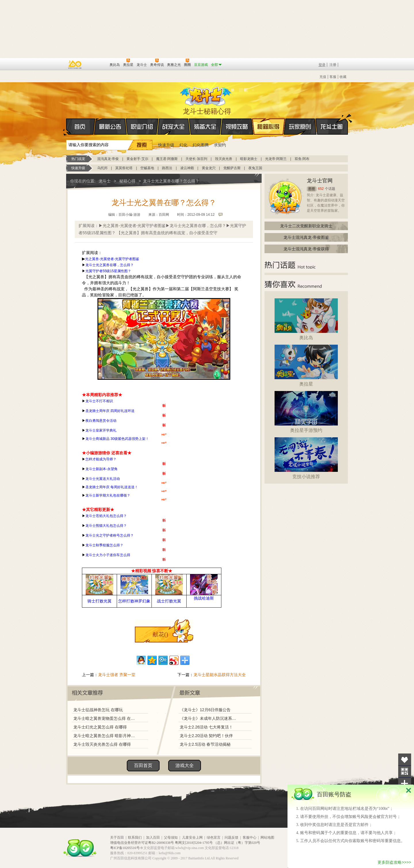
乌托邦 (102, 168)
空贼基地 (147, 168)
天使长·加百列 (196, 159)
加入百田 (153, 838)
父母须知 (171, 838)
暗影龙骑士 (249, 159)
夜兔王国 (255, 168)
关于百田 (117, 838)
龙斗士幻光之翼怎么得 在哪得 (100, 727)
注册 (333, 65)
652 (321, 189)
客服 (333, 77)
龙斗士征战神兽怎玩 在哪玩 (98, 710)
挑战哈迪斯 (204, 598)
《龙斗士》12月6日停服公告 (205, 710)
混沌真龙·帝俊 (108, 159)
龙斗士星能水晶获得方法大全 (220, 675)
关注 (405, 771)
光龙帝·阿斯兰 (276, 159)
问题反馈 (231, 838)
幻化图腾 (201, 145)
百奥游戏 (75, 64)
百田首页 (143, 765)
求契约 (220, 145)
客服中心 (250, 838)
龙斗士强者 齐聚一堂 (117, 675)
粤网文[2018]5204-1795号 (194, 843)
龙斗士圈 (332, 121)
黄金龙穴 (209, 168)
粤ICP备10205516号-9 (126, 848)
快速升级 (166, 145)
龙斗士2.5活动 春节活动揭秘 (205, 744)
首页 (67, 127)
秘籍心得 (269, 127)
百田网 (97, 64)
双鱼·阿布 (302, 159)
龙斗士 (206, 95)
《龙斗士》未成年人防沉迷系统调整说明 (210, 718)
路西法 (167, 168)
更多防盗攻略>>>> (394, 862)
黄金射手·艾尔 (137, 159)
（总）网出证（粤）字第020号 (237, 843)
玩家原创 (300, 127)
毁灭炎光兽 (224, 159)
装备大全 (205, 127)
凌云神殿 (187, 168)
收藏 (343, 77)
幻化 (183, 145)
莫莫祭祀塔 (124, 168)
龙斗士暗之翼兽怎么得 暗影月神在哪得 (106, 736)
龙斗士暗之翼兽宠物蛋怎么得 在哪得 (106, 718)
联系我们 (135, 838)
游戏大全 (185, 765)
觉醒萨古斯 (232, 168)
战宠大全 (174, 127)
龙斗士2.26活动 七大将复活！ (206, 727)
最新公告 (110, 127)
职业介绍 (142, 127)
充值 (323, 77)
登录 (322, 65)
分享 (405, 784)
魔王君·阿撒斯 (167, 159)
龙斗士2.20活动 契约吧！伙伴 (206, 736)
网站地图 (267, 838)
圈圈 (312, 189)
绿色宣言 (214, 838)
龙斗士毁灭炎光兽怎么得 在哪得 (102, 744)
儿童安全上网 (192, 838)
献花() (160, 634)
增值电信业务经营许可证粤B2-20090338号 (142, 843)
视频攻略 (237, 127)
